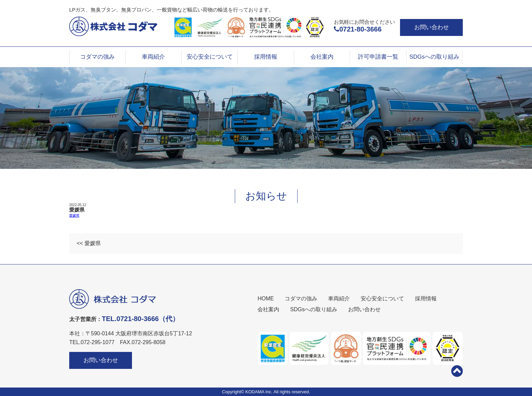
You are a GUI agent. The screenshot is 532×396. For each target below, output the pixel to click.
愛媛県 (74, 215)
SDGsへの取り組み (434, 57)
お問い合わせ (432, 27)
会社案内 (322, 57)
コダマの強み (97, 57)
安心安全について (210, 57)
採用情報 (266, 57)
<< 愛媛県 (89, 243)
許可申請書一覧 (378, 57)
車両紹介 (153, 57)
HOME (266, 299)
